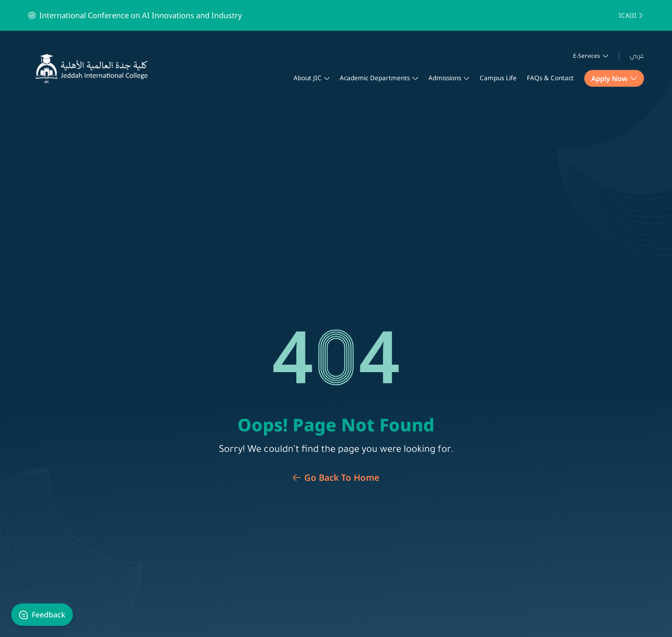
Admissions (445, 78)
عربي (637, 56)
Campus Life (498, 78)
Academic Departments (375, 78)
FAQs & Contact (550, 78)
